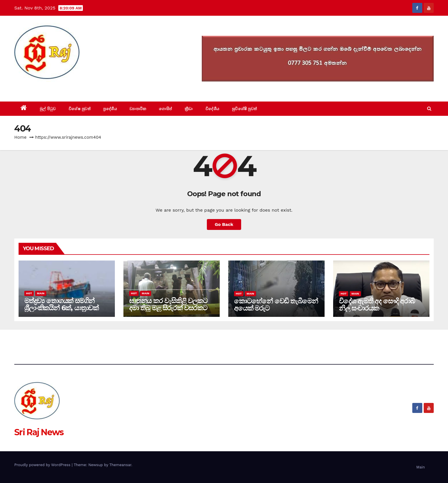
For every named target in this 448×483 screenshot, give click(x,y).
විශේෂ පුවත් (80, 109)
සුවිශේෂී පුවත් (245, 109)
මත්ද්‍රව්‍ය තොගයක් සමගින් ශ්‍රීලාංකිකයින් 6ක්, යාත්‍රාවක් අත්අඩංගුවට (61, 308)
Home (20, 137)
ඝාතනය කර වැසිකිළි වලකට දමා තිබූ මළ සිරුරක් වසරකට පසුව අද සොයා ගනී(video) (168, 308)
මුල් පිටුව (48, 109)
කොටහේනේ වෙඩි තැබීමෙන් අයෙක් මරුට (276, 305)
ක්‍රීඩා (189, 109)
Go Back (224, 224)
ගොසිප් (165, 109)
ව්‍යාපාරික (138, 109)
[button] (429, 109)
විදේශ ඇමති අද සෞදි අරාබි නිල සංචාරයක (377, 305)
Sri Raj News (39, 89)
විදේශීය (212, 109)
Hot (29, 293)
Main (41, 293)
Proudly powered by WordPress (43, 465)
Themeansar (120, 465)
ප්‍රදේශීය (110, 109)
